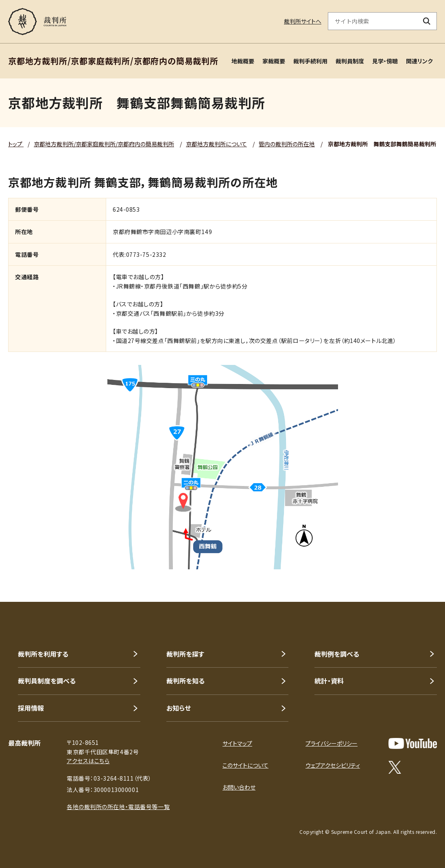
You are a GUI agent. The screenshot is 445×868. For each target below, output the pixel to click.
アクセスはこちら (88, 761)
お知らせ (179, 708)
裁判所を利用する (43, 654)
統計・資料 (329, 681)
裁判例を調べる (337, 654)
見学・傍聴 (385, 61)
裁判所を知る (185, 681)
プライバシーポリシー (332, 743)
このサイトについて (245, 765)
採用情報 (31, 708)
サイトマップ (237, 743)
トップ (16, 144)
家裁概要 (274, 61)
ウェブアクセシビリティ (333, 765)
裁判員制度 (350, 61)
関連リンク (419, 61)
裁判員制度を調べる (47, 681)
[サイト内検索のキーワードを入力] (373, 21)
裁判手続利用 (310, 61)
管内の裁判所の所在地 (287, 144)
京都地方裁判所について (216, 144)
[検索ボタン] (427, 21)
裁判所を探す (185, 654)
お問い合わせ (239, 787)
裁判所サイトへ (303, 21)
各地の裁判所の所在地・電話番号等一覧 (118, 807)
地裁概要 (243, 61)
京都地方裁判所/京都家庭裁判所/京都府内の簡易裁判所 (104, 144)
